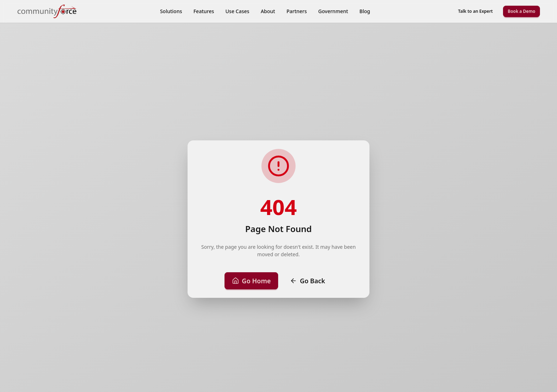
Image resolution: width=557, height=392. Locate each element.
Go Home (251, 281)
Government (333, 11)
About (268, 11)
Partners (296, 11)
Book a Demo (521, 11)
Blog (365, 11)
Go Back (307, 281)
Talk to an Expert (476, 11)
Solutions (171, 11)
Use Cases (237, 11)
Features (204, 11)
